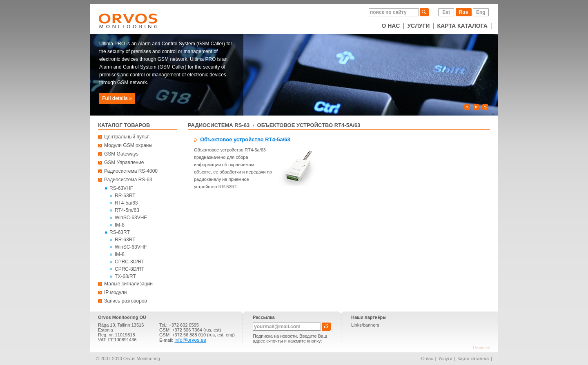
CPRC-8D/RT (129, 269)
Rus (464, 12)
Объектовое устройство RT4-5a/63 (309, 125)
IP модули (116, 292)
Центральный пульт (127, 137)
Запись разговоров (126, 301)
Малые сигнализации (128, 284)
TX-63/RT (125, 276)
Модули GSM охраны (128, 145)
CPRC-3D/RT (129, 262)
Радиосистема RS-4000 (131, 171)
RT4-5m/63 (127, 210)
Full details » (117, 98)
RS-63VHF (121, 188)
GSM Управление (124, 162)
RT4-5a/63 (126, 203)
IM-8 (120, 225)
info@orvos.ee (190, 340)
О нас (391, 26)
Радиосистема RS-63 (128, 180)
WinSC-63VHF (131, 218)
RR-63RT (125, 196)
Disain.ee (481, 348)
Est (446, 12)
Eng (481, 12)
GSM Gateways (121, 154)
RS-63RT (120, 232)
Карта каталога (462, 26)
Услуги (418, 26)
